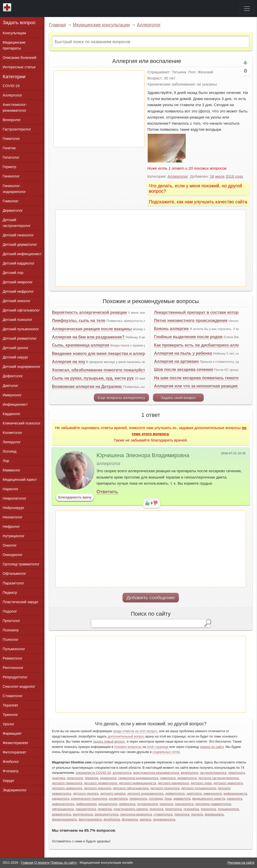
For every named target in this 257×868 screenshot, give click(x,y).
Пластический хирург (21, 602)
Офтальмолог (14, 574)
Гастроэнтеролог (17, 129)
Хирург (9, 781)
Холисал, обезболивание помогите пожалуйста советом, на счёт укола (123, 370)
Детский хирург (16, 357)
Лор (6, 461)
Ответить (107, 492)
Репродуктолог (15, 677)
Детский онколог (17, 301)
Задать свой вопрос (178, 397)
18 (212, 176)
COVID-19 (11, 86)
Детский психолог (18, 320)
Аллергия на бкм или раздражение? (88, 337)
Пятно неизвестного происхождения (191, 321)
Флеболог (11, 762)
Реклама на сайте (241, 863)
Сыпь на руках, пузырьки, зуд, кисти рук (93, 378)
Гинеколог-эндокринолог (14, 189)
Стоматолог (13, 696)
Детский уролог (16, 348)
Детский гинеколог (18, 235)
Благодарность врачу (75, 497)
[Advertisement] (99, 109)
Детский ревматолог (20, 338)
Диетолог (11, 386)
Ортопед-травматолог (21, 564)
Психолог (11, 640)
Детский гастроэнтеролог (17, 223)
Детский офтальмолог (21, 310)
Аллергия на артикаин (176, 361)
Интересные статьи (19, 67)
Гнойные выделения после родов (188, 337)
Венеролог (12, 120)
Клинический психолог (22, 423)
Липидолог (12, 442)
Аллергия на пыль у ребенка (183, 353)
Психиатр (11, 630)
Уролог (9, 724)
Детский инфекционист (22, 254)
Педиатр (10, 593)
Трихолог (11, 715)
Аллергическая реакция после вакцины (92, 329)
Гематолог (11, 139)
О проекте (42, 863)
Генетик (9, 148)
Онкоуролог (13, 555)
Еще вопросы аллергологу (121, 397)
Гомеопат (11, 201)
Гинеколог (11, 176)
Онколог (10, 545)
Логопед (10, 451)
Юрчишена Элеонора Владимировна (143, 455)
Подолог (10, 611)
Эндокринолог (15, 790)
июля (220, 176)
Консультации (14, 33)
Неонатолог (13, 517)
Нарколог (11, 489)
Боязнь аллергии (171, 329)
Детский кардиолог (19, 263)
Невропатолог (15, 498)
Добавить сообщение (151, 597)
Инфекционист (15, 404)
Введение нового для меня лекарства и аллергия (102, 354)
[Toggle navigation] (247, 9)
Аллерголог (149, 25)
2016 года (234, 176)
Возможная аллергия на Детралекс (87, 387)
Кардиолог (12, 414)
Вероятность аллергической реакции (89, 312)
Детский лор (13, 273)
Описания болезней (20, 58)
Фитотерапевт (15, 752)
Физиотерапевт (16, 743)
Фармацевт (12, 733)
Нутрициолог (14, 536)
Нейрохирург (14, 508)
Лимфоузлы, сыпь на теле (79, 321)
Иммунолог (12, 395)
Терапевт (11, 705)
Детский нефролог (18, 291)
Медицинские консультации (101, 25)
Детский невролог (18, 282)
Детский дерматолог (20, 244)
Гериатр (10, 167)
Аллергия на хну (69, 362)
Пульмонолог (14, 649)
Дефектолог (13, 376)
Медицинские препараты (14, 45)
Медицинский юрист (20, 480)
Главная (57, 25)
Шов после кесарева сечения (183, 370)
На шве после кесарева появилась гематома (199, 378)
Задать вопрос (19, 22)
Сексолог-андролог (19, 686)
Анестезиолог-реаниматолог (15, 108)
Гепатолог (11, 157)
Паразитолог (14, 583)
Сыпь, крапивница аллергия (81, 345)
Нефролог (11, 527)
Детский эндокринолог (22, 367)
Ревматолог (13, 658)
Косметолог (13, 433)
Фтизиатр (11, 771)
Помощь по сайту (64, 863)
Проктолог (12, 621)
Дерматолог (13, 210)
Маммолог (12, 470)
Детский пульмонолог (21, 329)
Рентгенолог (13, 668)
